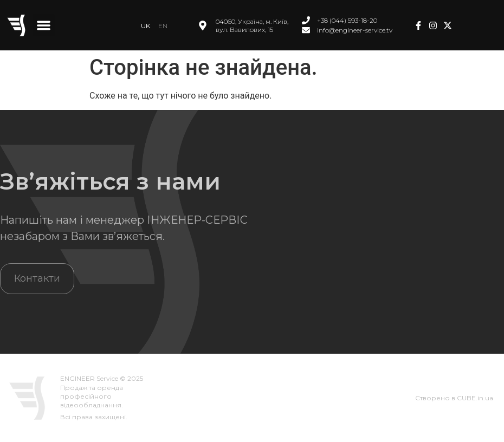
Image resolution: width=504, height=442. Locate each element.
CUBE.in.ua (475, 398)
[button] (44, 25)
